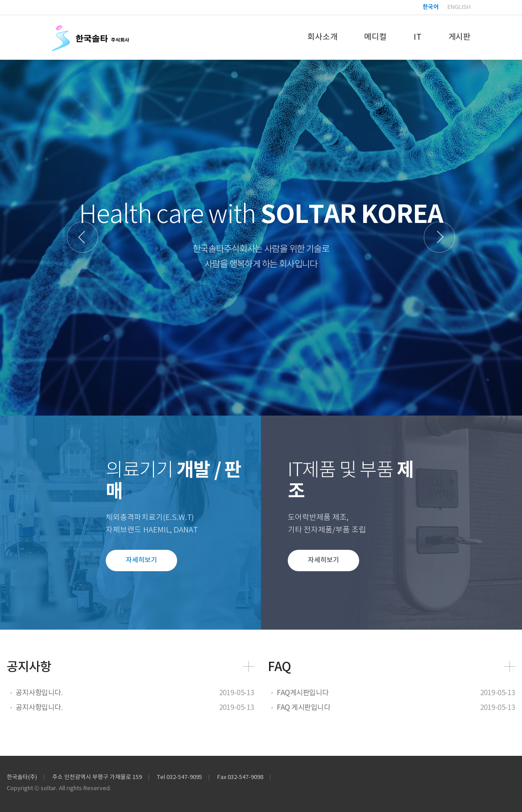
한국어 (431, 7)
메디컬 (375, 37)
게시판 (460, 37)
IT (418, 37)
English (459, 7)
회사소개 (322, 37)
